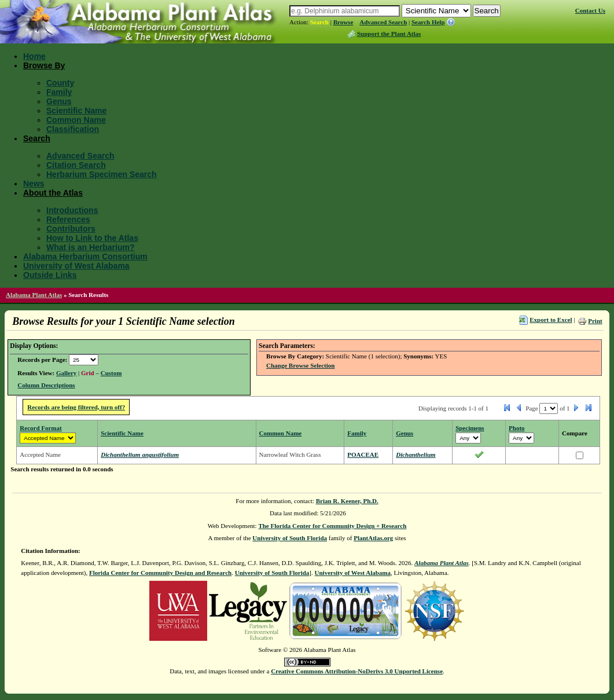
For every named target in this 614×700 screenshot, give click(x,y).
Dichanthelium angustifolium (140, 455)
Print (595, 321)
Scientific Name (76, 111)
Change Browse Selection (300, 365)
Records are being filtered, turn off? (76, 407)
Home (34, 56)
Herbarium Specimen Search (102, 174)
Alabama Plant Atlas (34, 295)
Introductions (72, 210)
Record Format (41, 428)
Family (59, 92)
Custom (111, 373)
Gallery (66, 373)
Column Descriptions (46, 385)
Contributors (71, 229)
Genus (59, 101)
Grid (88, 373)
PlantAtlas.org (373, 538)
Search (319, 22)
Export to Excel (551, 320)
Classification (73, 129)
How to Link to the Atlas (92, 238)
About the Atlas (53, 193)
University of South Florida (290, 538)
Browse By (44, 65)
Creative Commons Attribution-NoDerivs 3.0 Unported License (357, 671)
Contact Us (590, 10)
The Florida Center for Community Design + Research (332, 526)
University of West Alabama (76, 266)
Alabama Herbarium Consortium (85, 256)
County (60, 83)
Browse (343, 22)
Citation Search (76, 165)
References (68, 219)
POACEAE (363, 455)
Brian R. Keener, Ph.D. (347, 501)
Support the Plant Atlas (389, 34)
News (34, 184)
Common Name (76, 120)
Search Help (428, 22)
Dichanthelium (416, 455)
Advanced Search (383, 22)
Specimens (470, 428)
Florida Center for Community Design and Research (160, 573)
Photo (517, 428)
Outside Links (50, 275)
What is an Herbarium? (90, 247)
